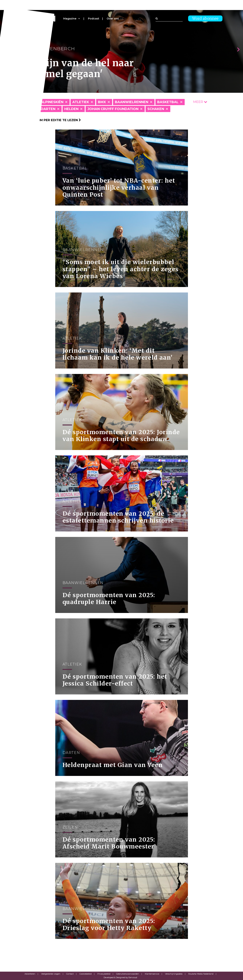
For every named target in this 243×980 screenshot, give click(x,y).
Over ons (113, 19)
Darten (48, 109)
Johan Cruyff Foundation (113, 109)
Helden (71, 109)
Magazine (70, 19)
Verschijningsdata (174, 974)
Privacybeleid (104, 974)
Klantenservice (152, 974)
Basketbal (168, 102)
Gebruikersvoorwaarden (128, 974)
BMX (102, 102)
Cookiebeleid (86, 974)
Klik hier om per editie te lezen (51, 120)
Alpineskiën (52, 102)
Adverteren (30, 974)
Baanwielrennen (132, 102)
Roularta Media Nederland (201, 974)
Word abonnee (205, 18)
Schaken (156, 109)
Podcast (94, 19)
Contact (70, 974)
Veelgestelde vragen (51, 974)
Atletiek (81, 102)
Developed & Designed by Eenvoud (120, 977)
